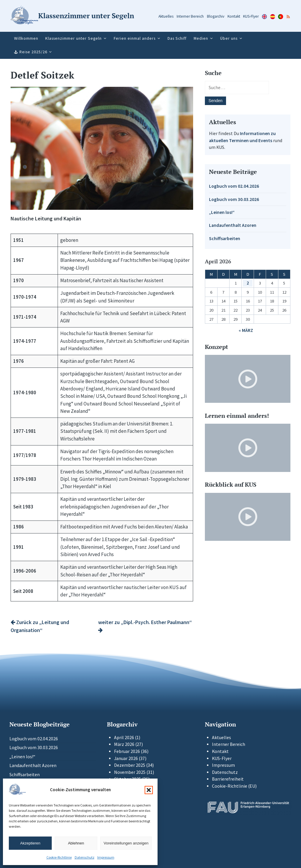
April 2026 (124, 738)
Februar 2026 (127, 751)
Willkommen (26, 38)
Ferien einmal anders (135, 38)
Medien (201, 38)
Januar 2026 (126, 758)
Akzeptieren (30, 843)
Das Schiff (177, 38)
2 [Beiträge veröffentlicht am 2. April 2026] (248, 283)
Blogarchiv (216, 16)
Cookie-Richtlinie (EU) (234, 786)
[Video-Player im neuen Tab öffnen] (248, 379)
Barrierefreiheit (228, 779)
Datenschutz (85, 857)
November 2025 (130, 772)
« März (246, 330)
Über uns (229, 38)
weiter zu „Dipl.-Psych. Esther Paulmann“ (145, 626)
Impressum (106, 857)
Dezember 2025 (130, 765)
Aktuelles (166, 16)
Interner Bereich (190, 16)
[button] (149, 790)
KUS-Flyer (251, 16)
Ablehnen (76, 843)
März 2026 (124, 744)
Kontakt (234, 16)
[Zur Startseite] (72, 16)
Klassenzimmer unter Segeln (73, 38)
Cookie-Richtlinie (59, 857)
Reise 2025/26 (33, 52)
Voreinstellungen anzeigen (126, 843)
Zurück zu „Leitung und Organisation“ (40, 626)
